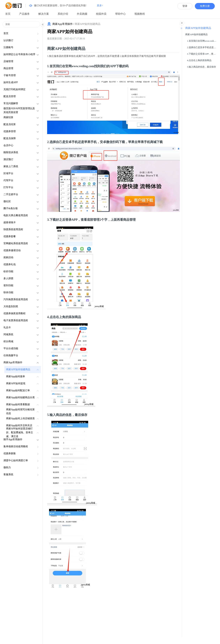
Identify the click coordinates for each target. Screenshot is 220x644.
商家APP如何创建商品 (70, 32)
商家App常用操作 (63, 24)
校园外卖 (101, 14)
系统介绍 (63, 14)
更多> (100, 6)
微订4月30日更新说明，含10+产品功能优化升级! (60, 6)
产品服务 (24, 14)
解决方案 (44, 14)
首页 (8, 14)
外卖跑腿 (82, 14)
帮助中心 (120, 14)
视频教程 (140, 14)
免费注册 (205, 6)
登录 (185, 6)
